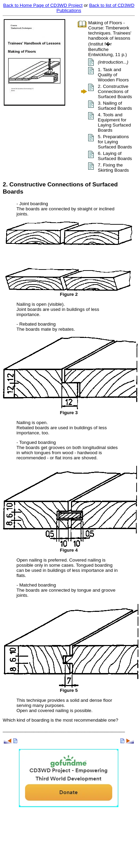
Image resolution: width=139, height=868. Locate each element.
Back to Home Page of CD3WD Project (43, 5)
